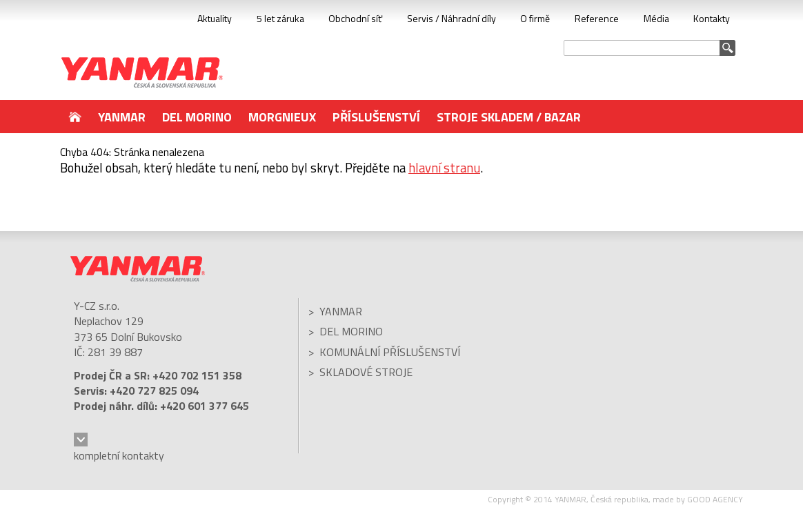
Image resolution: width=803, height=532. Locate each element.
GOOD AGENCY (715, 499)
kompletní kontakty (119, 455)
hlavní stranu (444, 168)
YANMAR (142, 72)
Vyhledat (727, 48)
